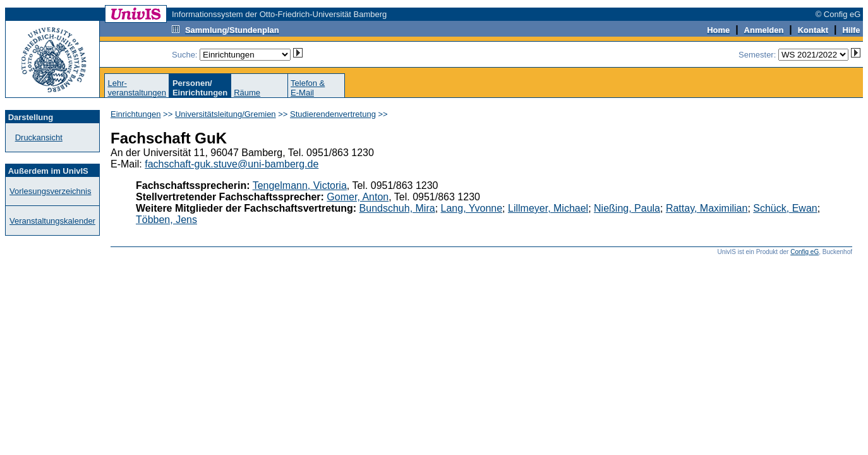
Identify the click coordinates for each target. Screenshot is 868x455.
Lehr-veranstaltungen (137, 88)
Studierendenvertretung (333, 114)
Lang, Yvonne (472, 208)
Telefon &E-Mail (308, 88)
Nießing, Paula (627, 208)
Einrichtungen (136, 114)
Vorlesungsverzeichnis (50, 191)
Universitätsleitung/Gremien (226, 114)
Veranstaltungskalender (52, 221)
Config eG (805, 252)
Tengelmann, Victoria (300, 185)
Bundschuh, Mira (397, 208)
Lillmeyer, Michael (548, 208)
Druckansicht (39, 137)
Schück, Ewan (785, 208)
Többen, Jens (166, 220)
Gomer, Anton (358, 197)
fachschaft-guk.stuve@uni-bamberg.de (232, 164)
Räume (247, 93)
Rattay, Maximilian (707, 208)
